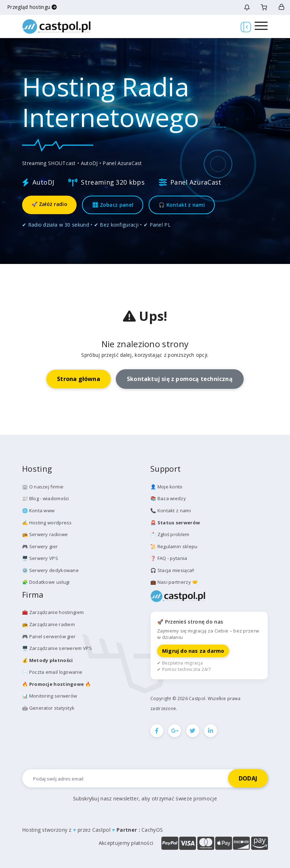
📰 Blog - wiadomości (46, 498)
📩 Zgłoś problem (170, 534)
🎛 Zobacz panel (113, 205)
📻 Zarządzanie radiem (48, 624)
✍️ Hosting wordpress (47, 523)
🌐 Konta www (38, 510)
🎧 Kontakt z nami (182, 205)
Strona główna (79, 379)
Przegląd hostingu (32, 7)
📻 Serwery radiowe (45, 534)
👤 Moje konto (167, 487)
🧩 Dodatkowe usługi (46, 582)
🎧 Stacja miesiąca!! (172, 570)
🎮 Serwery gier (40, 546)
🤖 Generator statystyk (48, 708)
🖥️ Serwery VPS (40, 558)
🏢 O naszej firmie (43, 487)
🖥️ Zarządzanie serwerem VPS (57, 648)
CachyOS (152, 830)
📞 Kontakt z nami (171, 510)
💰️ (47, 660)
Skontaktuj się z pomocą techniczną (180, 379)
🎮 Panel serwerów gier (49, 636)
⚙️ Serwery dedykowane (50, 570)
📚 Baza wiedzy (168, 498)
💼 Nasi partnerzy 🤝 (174, 582)
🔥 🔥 (56, 684)
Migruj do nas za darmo (193, 651)
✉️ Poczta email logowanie (52, 672)
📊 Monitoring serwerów (50, 696)
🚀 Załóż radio (49, 204)
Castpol (101, 830)
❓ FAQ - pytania (169, 558)
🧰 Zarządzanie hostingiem (53, 612)
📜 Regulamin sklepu (174, 546)
